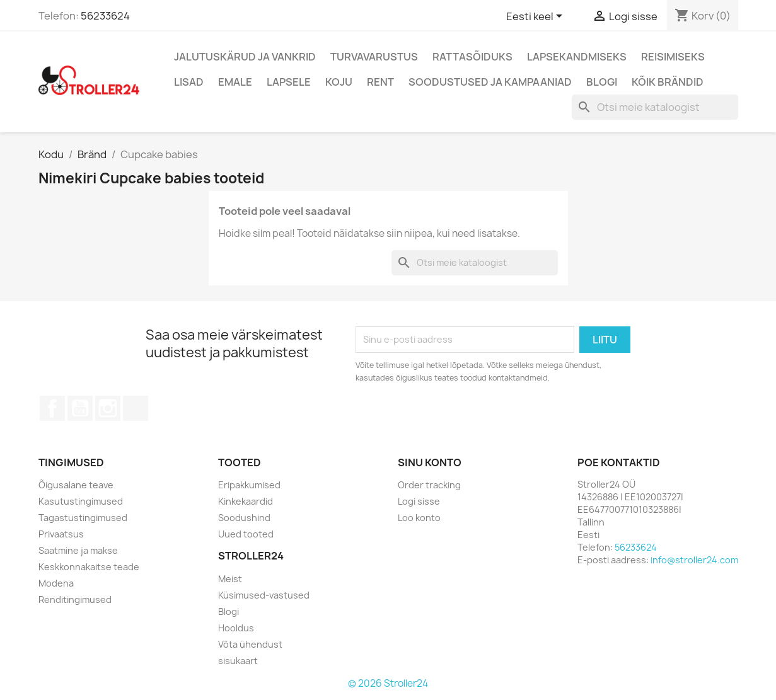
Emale (235, 82)
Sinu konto (430, 462)
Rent (380, 82)
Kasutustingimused (81, 501)
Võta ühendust (250, 644)
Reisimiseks (673, 57)
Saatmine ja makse (78, 550)
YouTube (80, 408)
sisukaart (238, 661)
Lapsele (289, 82)
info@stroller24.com (694, 560)
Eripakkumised (249, 485)
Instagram (108, 408)
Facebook (52, 408)
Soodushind (244, 518)
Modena (56, 583)
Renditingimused (75, 600)
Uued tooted (246, 534)
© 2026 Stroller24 (388, 683)
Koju (339, 82)
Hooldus (236, 628)
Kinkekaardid (246, 501)
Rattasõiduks (472, 57)
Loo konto (419, 518)
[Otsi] (655, 107)
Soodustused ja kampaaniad (490, 82)
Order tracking (429, 485)
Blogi (602, 82)
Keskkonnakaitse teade (89, 567)
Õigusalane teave (76, 485)
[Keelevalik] (536, 17)
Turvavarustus (374, 57)
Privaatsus (61, 534)
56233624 (105, 16)
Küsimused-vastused (264, 595)
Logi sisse (419, 501)
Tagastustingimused (83, 518)
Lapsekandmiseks (577, 57)
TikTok (136, 408)
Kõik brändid (668, 82)
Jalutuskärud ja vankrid (245, 57)
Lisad (189, 82)
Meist (230, 579)
